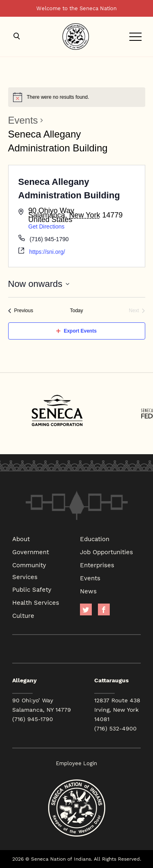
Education (95, 539)
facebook (104, 609)
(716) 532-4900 (115, 728)
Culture (23, 615)
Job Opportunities (106, 552)
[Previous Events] (21, 311)
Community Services (29, 571)
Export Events (76, 331)
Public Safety (32, 589)
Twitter (86, 609)
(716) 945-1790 (33, 719)
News (88, 591)
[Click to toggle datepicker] (39, 284)
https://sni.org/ (47, 252)
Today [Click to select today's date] (76, 311)
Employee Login (76, 763)
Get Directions (46, 226)
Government (31, 552)
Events (23, 120)
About (21, 539)
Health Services (36, 602)
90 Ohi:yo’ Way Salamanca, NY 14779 (42, 705)
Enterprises (97, 565)
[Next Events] (137, 311)
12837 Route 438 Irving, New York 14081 (117, 710)
